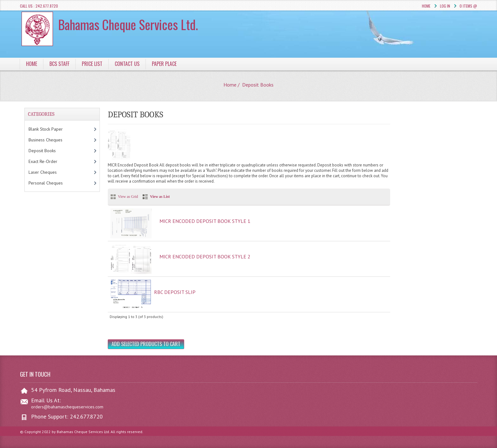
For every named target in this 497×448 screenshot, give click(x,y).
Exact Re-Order (49, 161)
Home (426, 6)
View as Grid (128, 197)
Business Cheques (52, 140)
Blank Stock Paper (52, 129)
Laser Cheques (50, 172)
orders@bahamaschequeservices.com (67, 407)
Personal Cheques (53, 183)
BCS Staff (59, 64)
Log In (445, 6)
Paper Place (164, 64)
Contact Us (127, 64)
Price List (92, 64)
